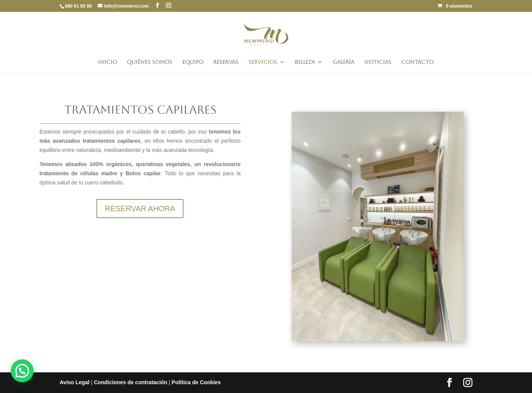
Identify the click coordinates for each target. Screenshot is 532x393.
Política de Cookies (196, 382)
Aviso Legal (75, 382)
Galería (343, 62)
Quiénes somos (150, 62)
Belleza (305, 62)
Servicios (263, 62)
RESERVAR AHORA (120, 209)
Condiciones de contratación (130, 382)
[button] (22, 371)
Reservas (226, 62)
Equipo (193, 62)
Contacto (417, 62)
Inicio (107, 62)
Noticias (378, 62)
